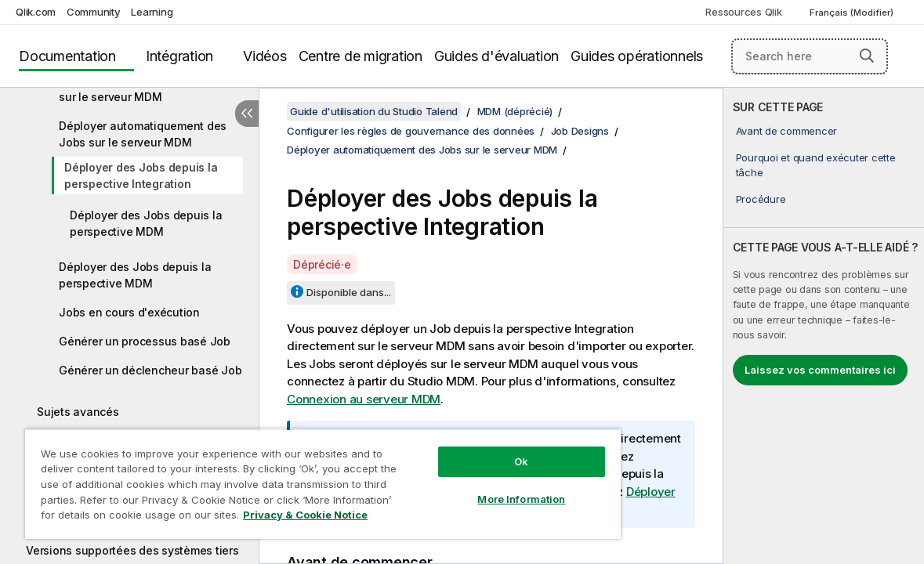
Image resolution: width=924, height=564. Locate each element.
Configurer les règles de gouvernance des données (411, 131)
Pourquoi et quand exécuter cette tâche (816, 164)
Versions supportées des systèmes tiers (132, 550)
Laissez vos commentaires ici (820, 370)
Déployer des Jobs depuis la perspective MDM (146, 223)
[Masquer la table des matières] (247, 114)
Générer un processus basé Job (145, 341)
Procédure (761, 199)
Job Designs (580, 131)
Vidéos (265, 56)
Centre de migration (361, 56)
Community (94, 12)
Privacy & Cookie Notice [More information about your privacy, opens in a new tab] (132, 518)
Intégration (179, 56)
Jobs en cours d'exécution (129, 312)
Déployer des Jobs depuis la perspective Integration (141, 175)
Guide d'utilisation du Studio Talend (374, 111)
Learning (152, 12)
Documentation (67, 56)
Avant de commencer (787, 131)
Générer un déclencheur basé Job (150, 370)
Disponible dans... (349, 292)
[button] (867, 56)
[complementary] (824, 326)
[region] (293, 478)
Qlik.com (36, 12)
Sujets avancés (78, 412)
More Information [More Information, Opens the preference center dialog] (471, 487)
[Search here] (810, 56)
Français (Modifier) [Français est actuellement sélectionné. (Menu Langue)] (853, 13)
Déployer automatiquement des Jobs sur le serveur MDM (143, 134)
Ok (471, 450)
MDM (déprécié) (515, 111)
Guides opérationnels (637, 56)
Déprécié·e (322, 264)
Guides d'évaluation (496, 56)
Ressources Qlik (743, 12)
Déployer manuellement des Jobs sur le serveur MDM (149, 89)
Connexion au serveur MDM (364, 399)
